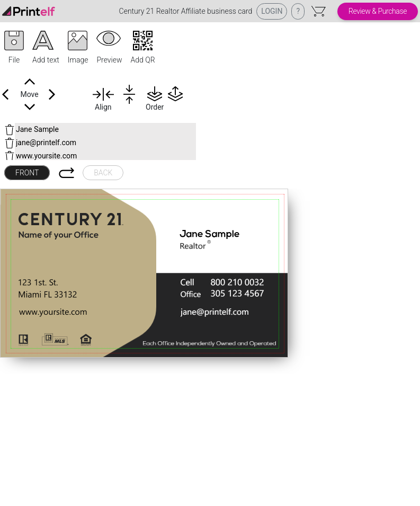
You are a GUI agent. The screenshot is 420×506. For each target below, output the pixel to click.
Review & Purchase (378, 11)
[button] (14, 48)
